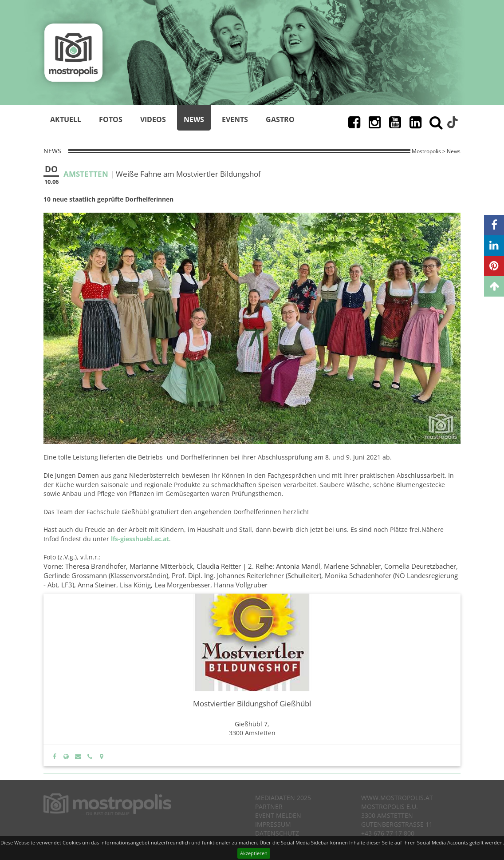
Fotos (111, 119)
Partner (269, 806)
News (194, 119)
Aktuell (66, 119)
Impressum (273, 824)
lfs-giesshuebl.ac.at (140, 539)
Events (235, 119)
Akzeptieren (254, 853)
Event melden (278, 815)
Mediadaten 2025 (283, 798)
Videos (153, 119)
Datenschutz (277, 833)
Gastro (280, 119)
